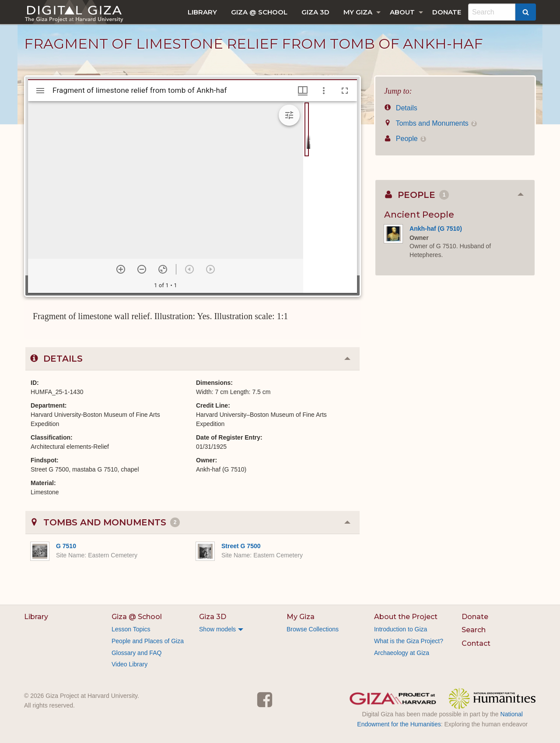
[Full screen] (345, 91)
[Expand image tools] (289, 115)
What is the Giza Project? (409, 641)
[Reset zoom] (163, 269)
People (405, 139)
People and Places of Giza (148, 641)
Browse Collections (313, 629)
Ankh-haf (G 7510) (436, 229)
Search (474, 630)
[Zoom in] (121, 269)
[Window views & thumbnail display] (303, 91)
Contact (476, 643)
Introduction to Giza (401, 629)
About (402, 12)
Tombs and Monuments (430, 123)
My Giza (358, 12)
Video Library (129, 664)
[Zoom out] (142, 269)
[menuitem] (202, 12)
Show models (217, 629)
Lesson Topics (131, 629)
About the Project (406, 617)
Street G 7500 (241, 546)
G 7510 (66, 546)
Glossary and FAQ (136, 653)
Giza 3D (315, 12)
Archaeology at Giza (402, 653)
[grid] (330, 197)
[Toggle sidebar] (40, 91)
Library (202, 12)
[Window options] (324, 91)
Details (401, 108)
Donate (447, 12)
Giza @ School (259, 12)
